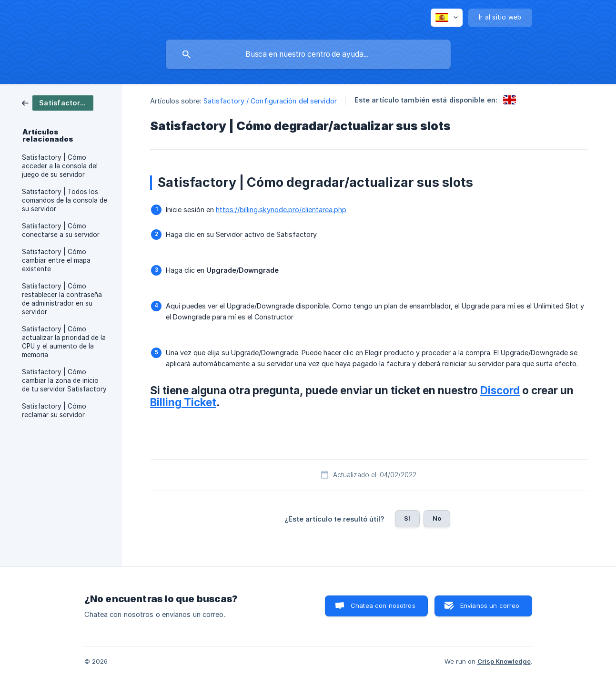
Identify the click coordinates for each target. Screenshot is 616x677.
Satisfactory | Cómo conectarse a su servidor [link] (61, 230)
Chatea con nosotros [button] (383, 605)
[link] (58, 102)
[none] (447, 18)
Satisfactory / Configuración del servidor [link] (270, 101)
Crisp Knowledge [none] (504, 661)
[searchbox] (308, 54)
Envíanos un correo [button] (490, 605)
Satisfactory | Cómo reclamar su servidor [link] (54, 410)
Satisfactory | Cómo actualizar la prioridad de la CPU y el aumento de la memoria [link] (64, 342)
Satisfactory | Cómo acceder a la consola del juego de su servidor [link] (60, 166)
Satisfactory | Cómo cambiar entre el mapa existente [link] (56, 260)
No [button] (437, 518)
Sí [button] (407, 518)
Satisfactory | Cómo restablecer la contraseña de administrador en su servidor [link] (62, 299)
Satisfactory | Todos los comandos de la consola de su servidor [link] (65, 200)
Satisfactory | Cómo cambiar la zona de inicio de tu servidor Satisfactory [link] (64, 380)
